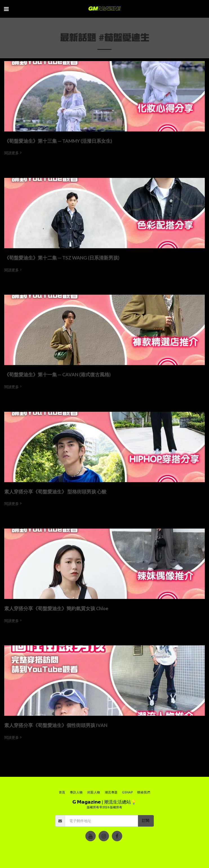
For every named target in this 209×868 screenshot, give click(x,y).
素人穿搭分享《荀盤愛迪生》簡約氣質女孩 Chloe (56, 609)
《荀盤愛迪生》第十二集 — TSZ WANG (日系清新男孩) (62, 258)
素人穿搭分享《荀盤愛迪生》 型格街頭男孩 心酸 (55, 492)
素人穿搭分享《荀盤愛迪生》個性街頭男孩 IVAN (56, 725)
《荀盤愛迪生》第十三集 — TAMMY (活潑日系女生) (58, 141)
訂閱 (146, 820)
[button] (6, 9)
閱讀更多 (13, 153)
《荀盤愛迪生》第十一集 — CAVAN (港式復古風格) (57, 375)
